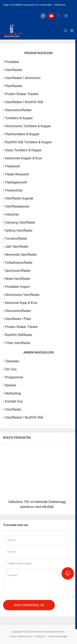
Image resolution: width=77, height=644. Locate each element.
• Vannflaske (12, 409)
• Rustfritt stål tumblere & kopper (27, 142)
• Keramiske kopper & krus (22, 158)
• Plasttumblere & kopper (21, 134)
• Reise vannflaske (17, 279)
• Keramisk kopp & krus (20, 303)
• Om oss (10, 369)
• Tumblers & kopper (18, 118)
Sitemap (41, 636)
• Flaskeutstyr (13, 190)
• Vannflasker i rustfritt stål (23, 102)
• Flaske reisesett (16, 174)
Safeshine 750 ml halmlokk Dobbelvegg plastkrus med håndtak (37, 504)
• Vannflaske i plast (17, 319)
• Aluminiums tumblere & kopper (27, 126)
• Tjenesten (11, 361)
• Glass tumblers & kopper (22, 150)
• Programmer (13, 377)
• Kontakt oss (13, 401)
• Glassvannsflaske (17, 311)
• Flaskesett (12, 166)
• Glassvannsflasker (17, 110)
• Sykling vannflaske (18, 230)
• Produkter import (16, 287)
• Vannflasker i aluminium (22, 78)
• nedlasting (12, 393)
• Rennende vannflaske (20, 255)
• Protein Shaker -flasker (21, 94)
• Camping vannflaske (19, 222)
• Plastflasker (13, 86)
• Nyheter (10, 385)
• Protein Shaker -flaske (20, 327)
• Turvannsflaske (15, 239)
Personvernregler (58, 636)
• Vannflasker (13, 70)
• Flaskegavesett (15, 182)
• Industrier (11, 214)
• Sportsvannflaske (17, 271)
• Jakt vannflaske (16, 247)
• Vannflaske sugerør (18, 198)
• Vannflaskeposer (16, 206)
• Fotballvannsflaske (18, 263)
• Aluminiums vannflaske (21, 295)
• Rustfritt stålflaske (18, 335)
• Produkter (11, 62)
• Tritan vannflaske (17, 343)
